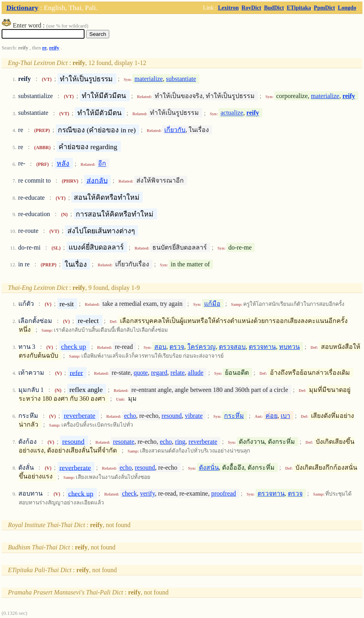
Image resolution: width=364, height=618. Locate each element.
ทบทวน (289, 347)
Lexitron (228, 8)
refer (76, 372)
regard (159, 373)
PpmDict (324, 8)
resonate (124, 442)
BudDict (274, 8)
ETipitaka (299, 8)
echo (130, 416)
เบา (285, 416)
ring (180, 442)
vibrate (194, 416)
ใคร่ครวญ (202, 347)
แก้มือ (212, 304)
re (44, 48)
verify (147, 493)
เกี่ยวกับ (175, 130)
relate (178, 373)
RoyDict (251, 8)
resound (172, 416)
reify (54, 48)
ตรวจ (177, 347)
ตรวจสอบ (232, 347)
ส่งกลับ (97, 180)
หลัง (63, 163)
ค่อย (272, 416)
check (129, 493)
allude (196, 373)
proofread (224, 493)
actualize (232, 113)
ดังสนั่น (209, 467)
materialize (149, 79)
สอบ (160, 347)
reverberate (80, 415)
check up (74, 346)
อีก (102, 164)
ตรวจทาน (262, 347)
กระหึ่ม (234, 416)
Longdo (347, 8)
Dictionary (22, 8)
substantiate (181, 79)
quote (141, 373)
